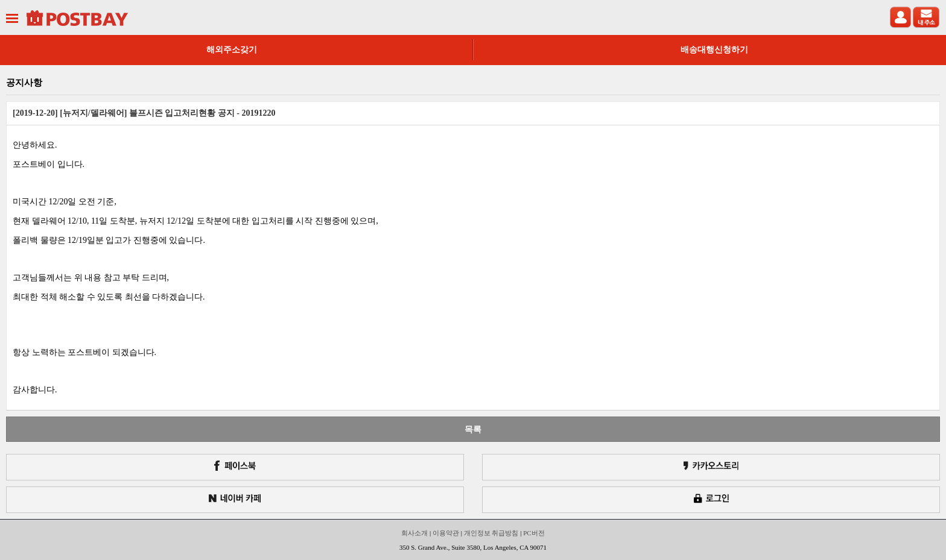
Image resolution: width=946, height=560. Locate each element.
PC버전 (534, 533)
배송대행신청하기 (714, 50)
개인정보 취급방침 (491, 533)
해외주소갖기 (232, 50)
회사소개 (414, 533)
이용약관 (446, 533)
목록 (473, 429)
